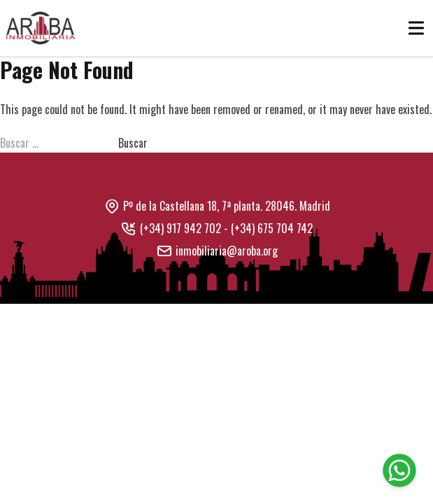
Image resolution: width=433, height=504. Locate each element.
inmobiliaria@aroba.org (227, 251)
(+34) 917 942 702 (180, 228)
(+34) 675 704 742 (272, 228)
